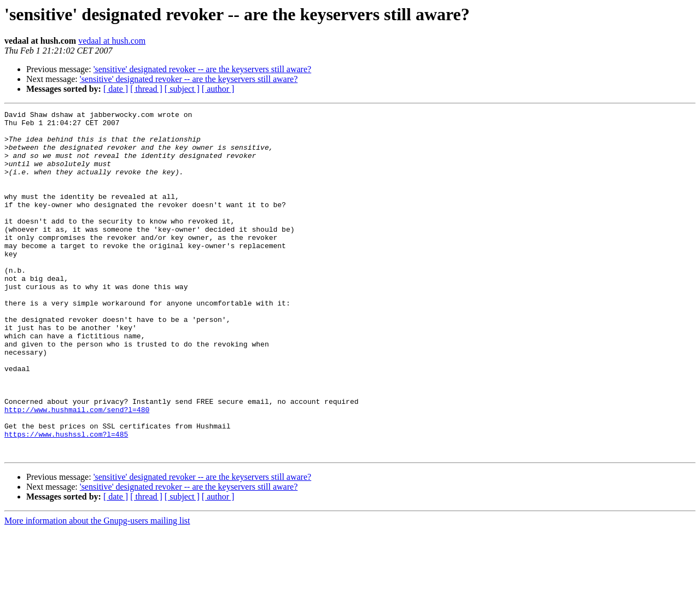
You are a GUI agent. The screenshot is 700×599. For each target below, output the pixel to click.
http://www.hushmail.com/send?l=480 (77, 470)
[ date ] (116, 89)
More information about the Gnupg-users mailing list (97, 589)
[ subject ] (182, 89)
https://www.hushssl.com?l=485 (66, 500)
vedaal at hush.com (112, 41)
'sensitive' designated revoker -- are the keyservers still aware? (202, 69)
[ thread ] (146, 89)
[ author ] (218, 89)
